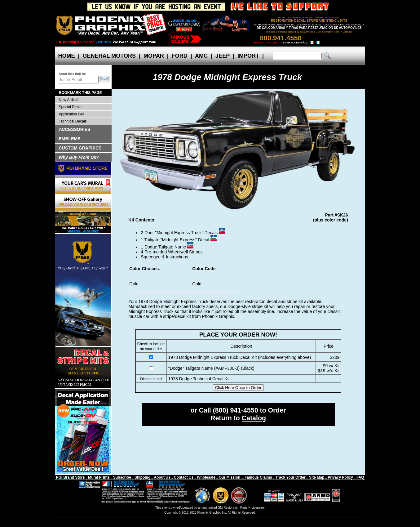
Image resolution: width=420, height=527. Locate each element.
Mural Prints (99, 477)
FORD (180, 56)
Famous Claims (258, 477)
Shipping (142, 477)
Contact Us (184, 477)
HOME (67, 56)
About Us (162, 477)
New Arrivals (69, 100)
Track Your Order (291, 477)
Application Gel (71, 114)
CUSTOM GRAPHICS (80, 148)
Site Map (317, 477)
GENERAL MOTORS (109, 56)
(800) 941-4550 (236, 410)
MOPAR (154, 56)
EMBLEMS (70, 139)
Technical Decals (73, 121)
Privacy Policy (340, 477)
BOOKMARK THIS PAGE (80, 93)
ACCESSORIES (75, 129)
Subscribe (122, 477)
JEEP (223, 56)
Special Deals (70, 107)
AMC (201, 56)
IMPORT (248, 56)
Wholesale (206, 477)
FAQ (360, 477)
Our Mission (230, 477)
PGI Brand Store (70, 477)
